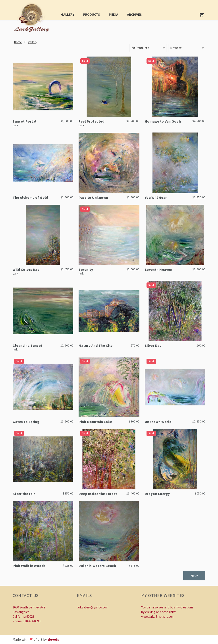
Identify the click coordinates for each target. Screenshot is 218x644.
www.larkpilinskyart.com (158, 617)
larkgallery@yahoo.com (93, 607)
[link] (33, 19)
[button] (68, 14)
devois (53, 639)
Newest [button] (176, 48)
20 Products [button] (140, 48)
